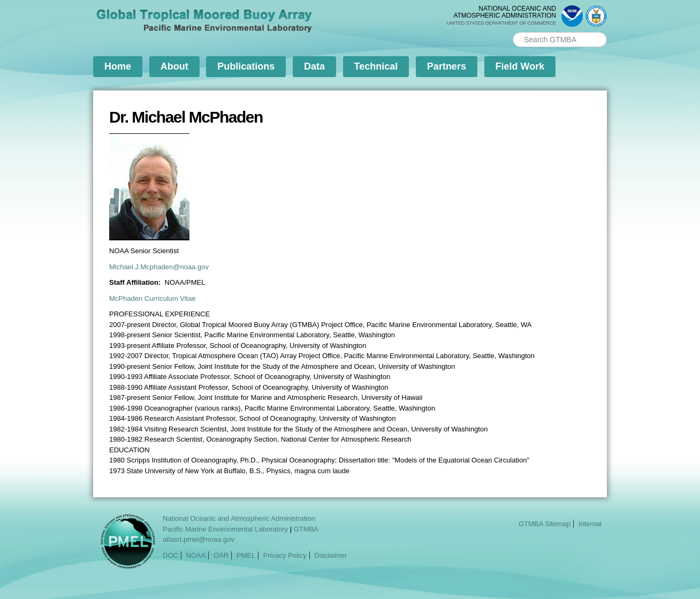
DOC (170, 555)
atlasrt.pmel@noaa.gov (199, 539)
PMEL (246, 555)
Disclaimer (330, 555)
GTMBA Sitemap (545, 524)
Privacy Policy (285, 555)
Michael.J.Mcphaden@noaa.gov (159, 267)
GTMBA (306, 529)
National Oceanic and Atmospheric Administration (239, 518)
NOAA (196, 555)
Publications (246, 66)
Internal (590, 524)
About (174, 66)
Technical (376, 66)
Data (314, 66)
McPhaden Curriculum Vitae (153, 298)
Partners (447, 66)
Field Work (520, 66)
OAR (221, 555)
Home (118, 66)
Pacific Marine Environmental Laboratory (225, 529)
